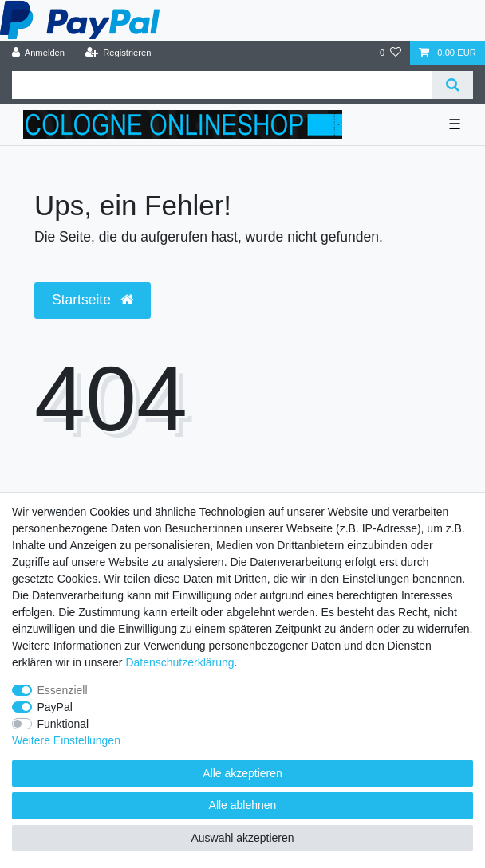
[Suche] (453, 85)
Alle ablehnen (243, 805)
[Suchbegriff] (222, 85)
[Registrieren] (118, 53)
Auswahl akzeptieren (242, 838)
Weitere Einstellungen (66, 740)
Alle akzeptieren (242, 773)
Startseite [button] (93, 300)
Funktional (63, 724)
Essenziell (63, 690)
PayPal (55, 707)
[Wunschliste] (390, 53)
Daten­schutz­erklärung (179, 662)
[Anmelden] (39, 53)
